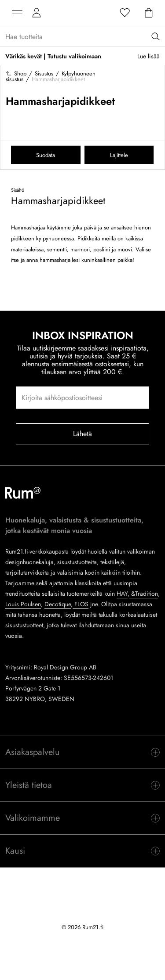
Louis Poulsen (23, 604)
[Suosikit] (125, 13)
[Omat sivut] (37, 13)
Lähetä (83, 434)
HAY (122, 594)
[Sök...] (85, 37)
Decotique (58, 604)
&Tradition (144, 594)
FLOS (81, 604)
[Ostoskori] (149, 13)
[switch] (82, 752)
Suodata (46, 155)
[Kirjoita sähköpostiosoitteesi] (82, 398)
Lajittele (119, 155)
